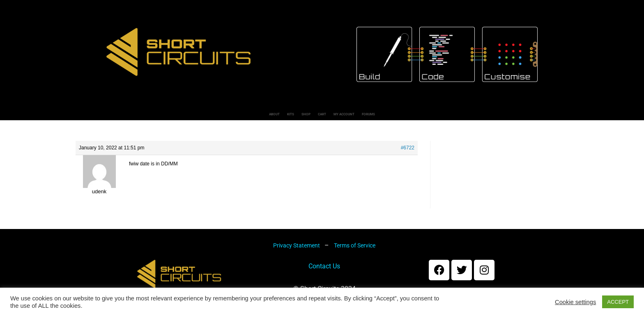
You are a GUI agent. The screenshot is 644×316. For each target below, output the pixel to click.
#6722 (408, 153)
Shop (280, 117)
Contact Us (324, 271)
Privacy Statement (297, 250)
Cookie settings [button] (575, 302)
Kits (238, 117)
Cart (323, 117)
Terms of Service (355, 250)
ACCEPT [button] (618, 302)
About (194, 117)
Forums (447, 117)
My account (382, 117)
